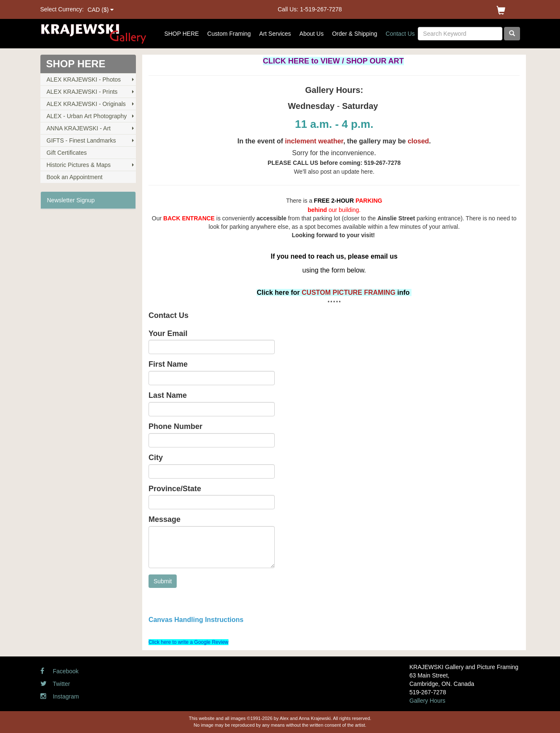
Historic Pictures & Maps (79, 165)
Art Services (275, 34)
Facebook (60, 671)
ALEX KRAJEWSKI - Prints (82, 92)
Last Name (168, 396)
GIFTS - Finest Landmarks (81, 140)
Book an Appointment (75, 177)
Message (165, 520)
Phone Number (175, 427)
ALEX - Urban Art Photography (87, 116)
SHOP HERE (181, 34)
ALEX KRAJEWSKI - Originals (86, 104)
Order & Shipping (354, 34)
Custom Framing (229, 34)
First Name (168, 364)
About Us (312, 34)
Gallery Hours (427, 701)
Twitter (55, 684)
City (156, 458)
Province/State (175, 489)
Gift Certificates (67, 153)
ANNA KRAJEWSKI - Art (79, 128)
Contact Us (400, 34)
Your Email (168, 334)
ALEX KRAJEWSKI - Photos (84, 79)
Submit (163, 581)
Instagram (60, 696)
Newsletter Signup (71, 200)
